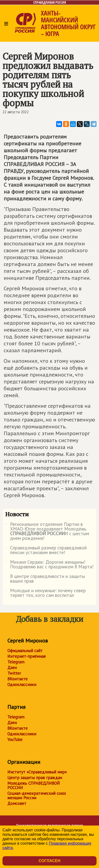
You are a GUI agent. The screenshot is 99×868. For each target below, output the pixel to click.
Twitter (14, 673)
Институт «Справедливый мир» (37, 772)
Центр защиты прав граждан (35, 778)
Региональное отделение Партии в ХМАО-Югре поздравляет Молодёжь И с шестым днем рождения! (47, 532)
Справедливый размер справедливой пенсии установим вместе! (46, 550)
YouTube (15, 740)
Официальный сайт (25, 651)
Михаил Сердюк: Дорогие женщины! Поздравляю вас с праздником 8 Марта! (49, 565)
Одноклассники (22, 685)
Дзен (12, 668)
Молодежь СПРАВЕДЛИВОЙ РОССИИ (34, 785)
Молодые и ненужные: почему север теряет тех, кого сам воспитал (45, 593)
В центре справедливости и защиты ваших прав (45, 579)
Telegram (16, 662)
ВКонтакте (17, 679)
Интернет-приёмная (26, 656)
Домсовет (17, 803)
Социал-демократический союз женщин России (37, 796)
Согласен (49, 861)
